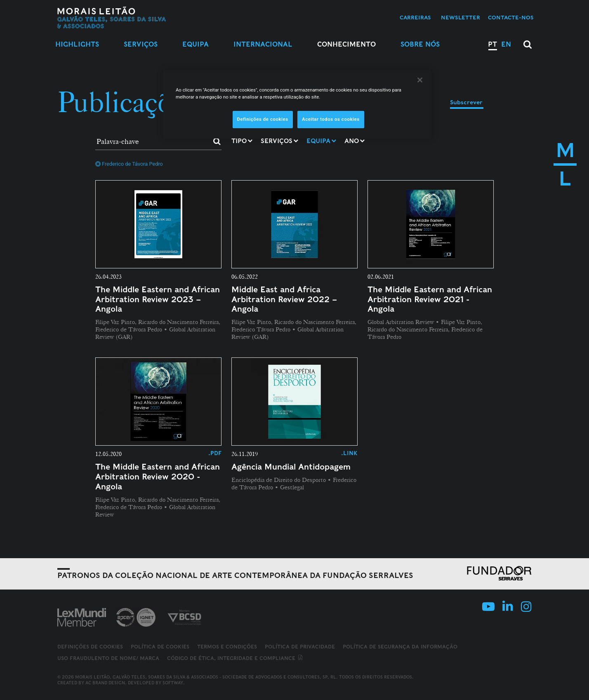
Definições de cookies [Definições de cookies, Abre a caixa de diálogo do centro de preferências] (263, 119)
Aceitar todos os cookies (331, 119)
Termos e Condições (227, 647)
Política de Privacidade (300, 647)
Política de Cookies (160, 647)
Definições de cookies (90, 647)
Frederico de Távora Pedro (129, 164)
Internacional (263, 44)
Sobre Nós (420, 44)
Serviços (141, 44)
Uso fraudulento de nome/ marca (108, 658)
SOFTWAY (173, 683)
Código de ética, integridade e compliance (235, 658)
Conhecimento (346, 44)
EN (506, 44)
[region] (297, 104)
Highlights (77, 44)
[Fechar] (420, 80)
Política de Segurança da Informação (400, 647)
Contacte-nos (511, 18)
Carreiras (415, 18)
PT (492, 44)
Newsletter (461, 18)
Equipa (196, 44)
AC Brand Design (105, 683)
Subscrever (466, 102)
